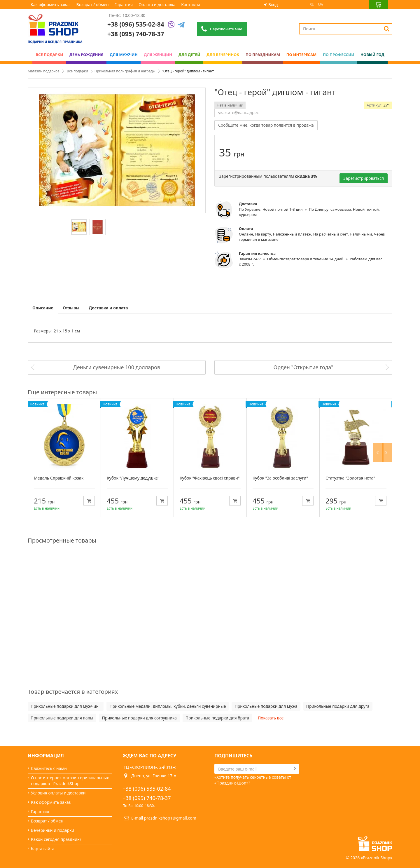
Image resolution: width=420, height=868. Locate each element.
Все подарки (77, 71)
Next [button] (389, 392)
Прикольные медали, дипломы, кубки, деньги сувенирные (168, 706)
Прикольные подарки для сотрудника (139, 718)
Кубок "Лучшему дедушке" (133, 478)
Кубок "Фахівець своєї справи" (210, 478)
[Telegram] (181, 25)
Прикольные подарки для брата (217, 718)
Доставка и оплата (108, 308)
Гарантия (124, 5)
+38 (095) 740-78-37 (147, 798)
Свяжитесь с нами (49, 768)
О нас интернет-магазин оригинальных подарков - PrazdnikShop (70, 781)
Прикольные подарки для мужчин (66, 706)
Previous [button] (380, 392)
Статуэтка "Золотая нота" (350, 478)
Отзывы (71, 308)
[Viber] (171, 25)
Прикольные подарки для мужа (266, 706)
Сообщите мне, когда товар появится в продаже (266, 125)
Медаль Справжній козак (59, 478)
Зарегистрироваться (364, 178)
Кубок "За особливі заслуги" (280, 478)
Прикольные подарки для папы (62, 718)
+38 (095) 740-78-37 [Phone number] (136, 34)
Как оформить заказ (51, 5)
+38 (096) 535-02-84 (136, 24)
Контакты (190, 5)
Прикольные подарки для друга (338, 706)
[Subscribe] (295, 768)
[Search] (387, 29)
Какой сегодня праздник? (56, 839)
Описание (43, 308)
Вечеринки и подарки (52, 830)
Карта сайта (43, 849)
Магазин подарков (44, 71)
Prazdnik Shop (377, 849)
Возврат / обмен (93, 5)
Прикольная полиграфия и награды (125, 71)
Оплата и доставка (157, 5)
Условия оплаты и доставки (58, 793)
